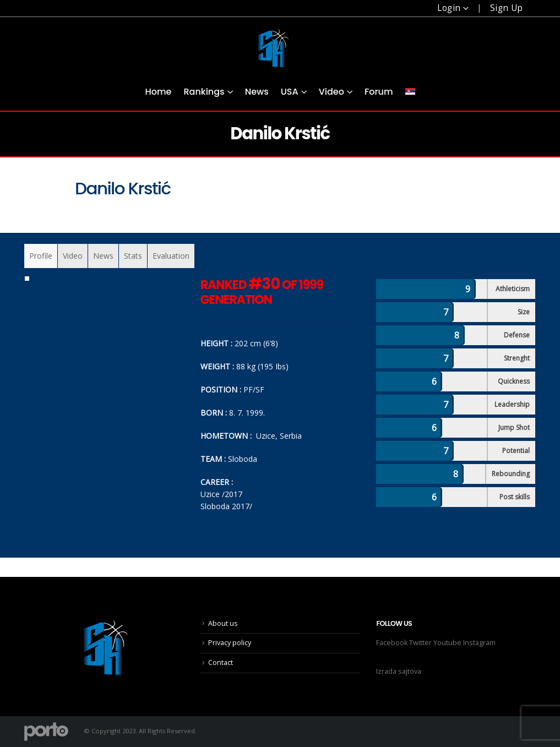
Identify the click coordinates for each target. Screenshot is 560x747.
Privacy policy (230, 643)
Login (449, 8)
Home (158, 92)
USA (290, 92)
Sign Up (507, 8)
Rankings (204, 92)
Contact (221, 663)
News (257, 92)
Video (331, 92)
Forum (379, 92)
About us (223, 623)
